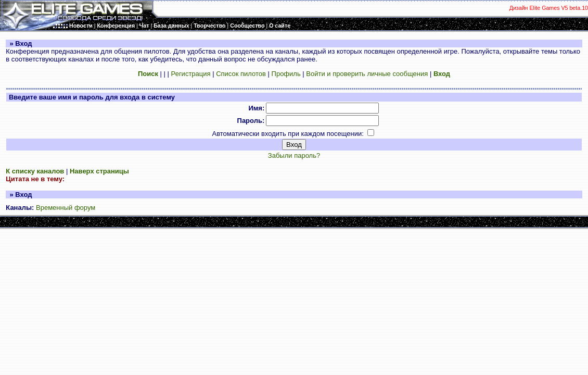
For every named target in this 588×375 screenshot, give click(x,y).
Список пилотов (241, 74)
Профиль (286, 74)
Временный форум (66, 208)
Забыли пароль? (294, 155)
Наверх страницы (99, 171)
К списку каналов (35, 171)
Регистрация (191, 74)
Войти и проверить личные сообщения (367, 74)
